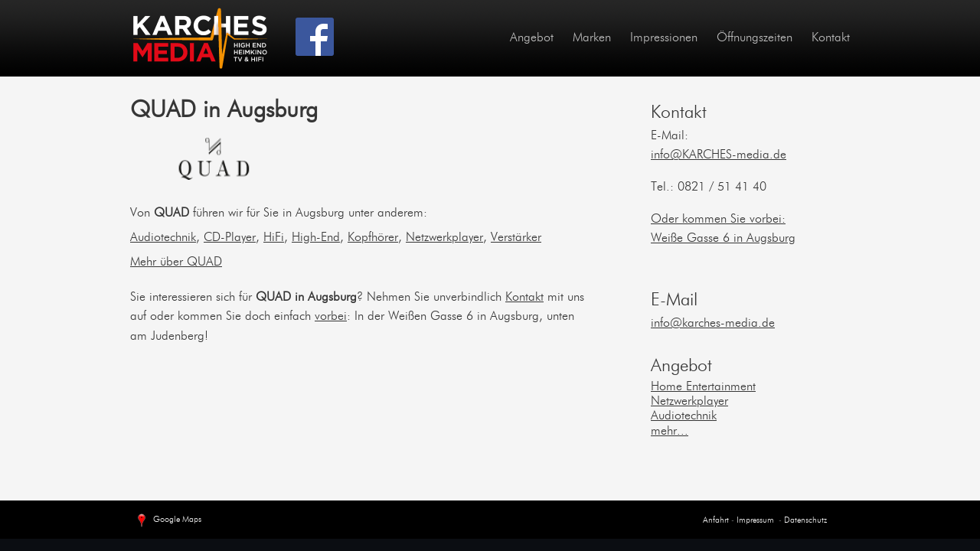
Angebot (532, 38)
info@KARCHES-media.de (719, 155)
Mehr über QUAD (176, 262)
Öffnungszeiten (755, 38)
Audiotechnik (163, 238)
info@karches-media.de (713, 324)
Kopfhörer (373, 238)
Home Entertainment (703, 387)
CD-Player (230, 238)
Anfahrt (716, 521)
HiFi (274, 238)
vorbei (331, 317)
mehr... (670, 432)
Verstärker (516, 238)
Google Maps (168, 521)
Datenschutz (805, 521)
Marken (592, 38)
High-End (316, 238)
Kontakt (831, 38)
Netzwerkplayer (444, 238)
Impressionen (664, 38)
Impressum (754, 521)
